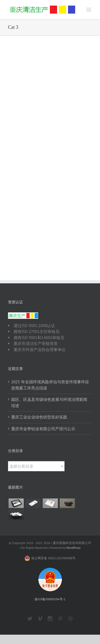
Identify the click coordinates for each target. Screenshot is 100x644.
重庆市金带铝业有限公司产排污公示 (43, 429)
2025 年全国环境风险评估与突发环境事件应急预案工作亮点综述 (50, 385)
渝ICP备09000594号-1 (50, 599)
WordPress (73, 548)
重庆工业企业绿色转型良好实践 (39, 417)
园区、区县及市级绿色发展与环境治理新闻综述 (49, 402)
